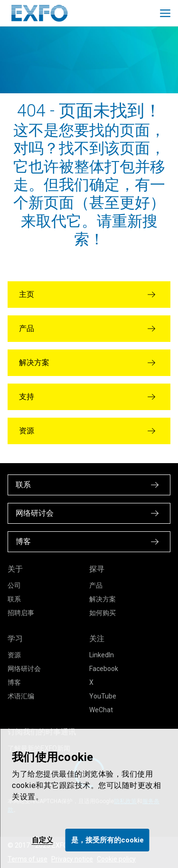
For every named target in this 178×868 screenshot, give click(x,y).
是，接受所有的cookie (108, 840)
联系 (14, 599)
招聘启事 (21, 613)
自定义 (42, 840)
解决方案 (103, 599)
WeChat (101, 710)
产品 (96, 585)
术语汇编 (21, 696)
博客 (14, 682)
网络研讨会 (24, 669)
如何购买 (103, 613)
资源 (14, 655)
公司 (14, 585)
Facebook (104, 669)
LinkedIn (102, 655)
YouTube (103, 696)
